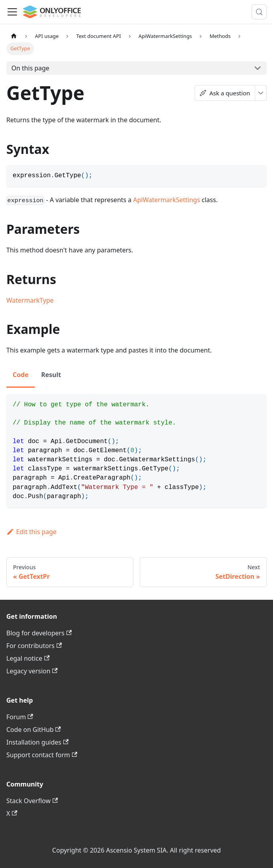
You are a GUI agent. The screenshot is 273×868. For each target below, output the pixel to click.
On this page (30, 68)
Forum (20, 717)
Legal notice (28, 658)
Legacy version (32, 671)
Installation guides (37, 742)
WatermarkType (30, 300)
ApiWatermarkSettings (167, 200)
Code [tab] (21, 375)
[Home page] (14, 36)
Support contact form (42, 755)
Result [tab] (51, 375)
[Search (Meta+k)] (259, 12)
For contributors (34, 646)
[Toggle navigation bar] (12, 12)
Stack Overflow (32, 801)
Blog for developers (39, 633)
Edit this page (31, 532)
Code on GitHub (34, 730)
